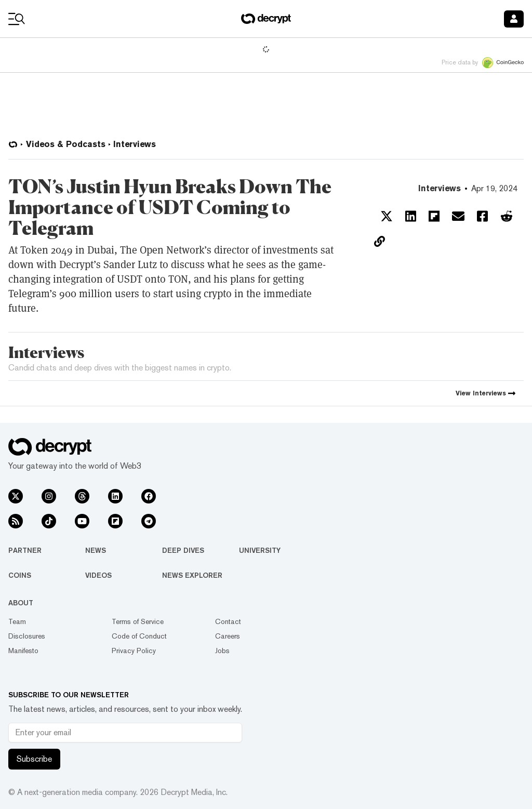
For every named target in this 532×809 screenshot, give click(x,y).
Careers (228, 636)
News (96, 550)
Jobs (222, 651)
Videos (98, 575)
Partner (25, 550)
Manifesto (23, 651)
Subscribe (34, 759)
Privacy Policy (134, 651)
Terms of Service (138, 621)
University (260, 550)
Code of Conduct (139, 636)
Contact (228, 621)
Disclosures (27, 636)
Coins (20, 575)
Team (17, 621)
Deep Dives (183, 550)
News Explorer (192, 575)
